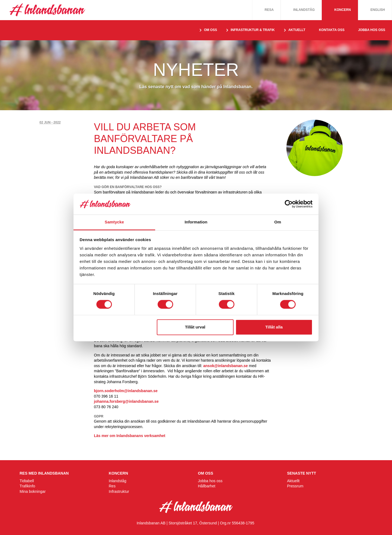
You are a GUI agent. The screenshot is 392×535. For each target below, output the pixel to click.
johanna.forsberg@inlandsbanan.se (126, 401)
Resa (269, 10)
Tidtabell (27, 481)
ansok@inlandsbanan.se (226, 366)
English (378, 10)
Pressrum (295, 486)
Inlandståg (304, 10)
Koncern (343, 10)
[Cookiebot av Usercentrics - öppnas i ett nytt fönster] (289, 204)
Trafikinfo (27, 486)
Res (112, 486)
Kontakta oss (332, 30)
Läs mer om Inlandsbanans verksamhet (130, 436)
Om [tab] (278, 222)
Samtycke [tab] (114, 222)
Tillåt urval (195, 327)
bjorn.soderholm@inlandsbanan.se (126, 391)
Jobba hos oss (372, 30)
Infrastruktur (119, 491)
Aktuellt (293, 481)
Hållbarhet (207, 486)
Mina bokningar (33, 491)
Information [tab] (196, 222)
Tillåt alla (274, 327)
